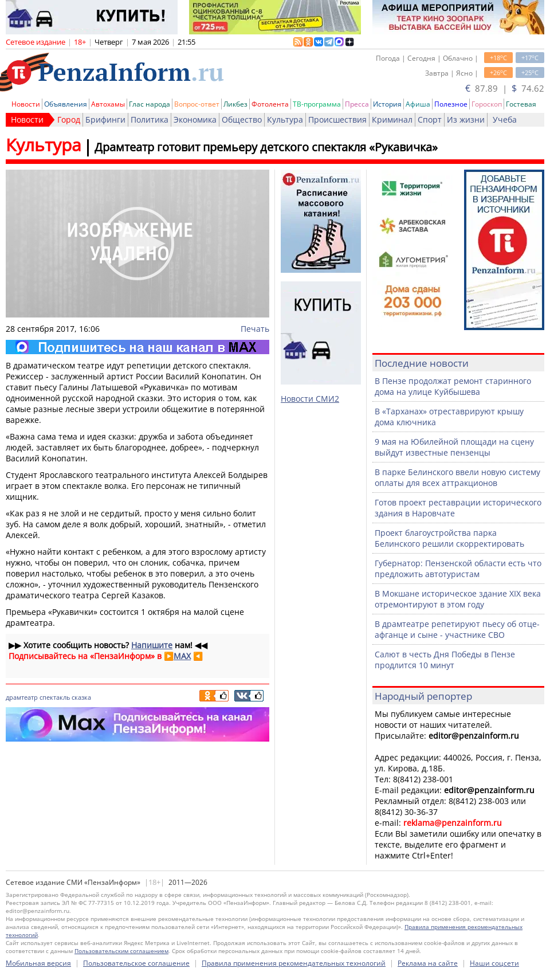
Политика (150, 119)
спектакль (55, 697)
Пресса (357, 104)
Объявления (66, 104)
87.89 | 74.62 (505, 88)
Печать (255, 329)
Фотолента (270, 104)
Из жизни (466, 119)
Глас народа (150, 104)
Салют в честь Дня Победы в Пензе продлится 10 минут (445, 660)
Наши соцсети (494, 963)
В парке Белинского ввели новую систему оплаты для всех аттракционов (457, 477)
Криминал (392, 119)
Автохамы (108, 104)
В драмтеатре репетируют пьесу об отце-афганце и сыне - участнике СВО (457, 629)
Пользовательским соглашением (121, 951)
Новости (26, 104)
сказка (81, 697)
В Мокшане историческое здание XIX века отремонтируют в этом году (458, 599)
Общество (242, 119)
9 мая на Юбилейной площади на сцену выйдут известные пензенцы (454, 447)
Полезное (451, 104)
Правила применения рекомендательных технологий (294, 963)
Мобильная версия (38, 963)
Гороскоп (487, 104)
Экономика (195, 119)
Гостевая (521, 104)
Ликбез (235, 104)
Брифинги (105, 119)
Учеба (505, 119)
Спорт (430, 119)
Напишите (152, 645)
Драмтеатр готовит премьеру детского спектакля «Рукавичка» (266, 147)
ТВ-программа (317, 104)
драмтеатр (22, 697)
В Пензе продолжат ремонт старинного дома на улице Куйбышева (453, 386)
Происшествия (337, 119)
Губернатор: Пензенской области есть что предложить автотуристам (458, 569)
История (387, 104)
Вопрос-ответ (197, 104)
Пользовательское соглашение (136, 963)
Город (69, 119)
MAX (182, 656)
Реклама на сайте (428, 963)
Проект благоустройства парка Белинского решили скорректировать (449, 538)
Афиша (418, 104)
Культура (285, 119)
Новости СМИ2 (310, 399)
